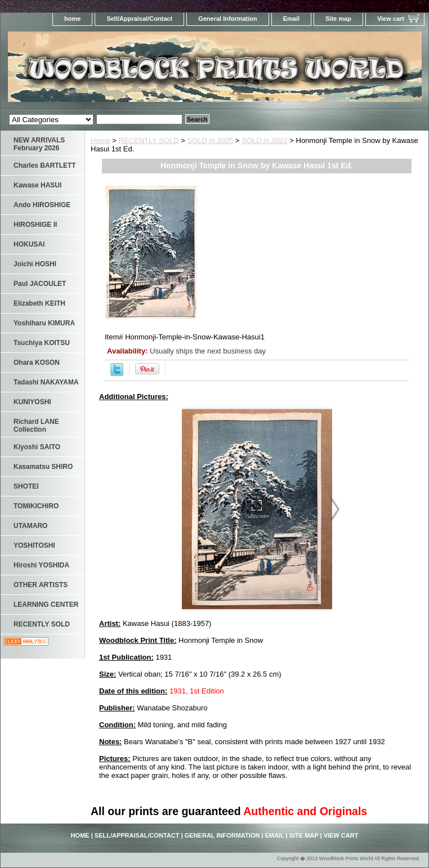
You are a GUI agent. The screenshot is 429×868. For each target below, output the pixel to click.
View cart (391, 19)
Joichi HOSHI (35, 264)
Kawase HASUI (37, 185)
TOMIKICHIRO (36, 506)
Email (291, 19)
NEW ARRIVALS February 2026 (39, 144)
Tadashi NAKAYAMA (46, 382)
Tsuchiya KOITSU (42, 343)
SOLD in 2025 (211, 140)
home (72, 19)
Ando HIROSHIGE (42, 205)
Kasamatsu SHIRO (43, 467)
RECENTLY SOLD (149, 140)
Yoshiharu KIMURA (44, 323)
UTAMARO (30, 526)
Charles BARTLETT (45, 165)
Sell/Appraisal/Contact (139, 19)
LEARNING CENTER (46, 605)
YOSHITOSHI (34, 545)
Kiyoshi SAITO (37, 447)
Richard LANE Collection (36, 426)
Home (100, 140)
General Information (228, 19)
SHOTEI (26, 486)
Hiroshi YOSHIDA (41, 565)
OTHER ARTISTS (41, 585)
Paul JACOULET (40, 284)
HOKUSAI (29, 244)
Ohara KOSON (37, 363)
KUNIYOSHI (32, 402)
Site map (338, 19)
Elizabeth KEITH (39, 303)
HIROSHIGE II (35, 225)
